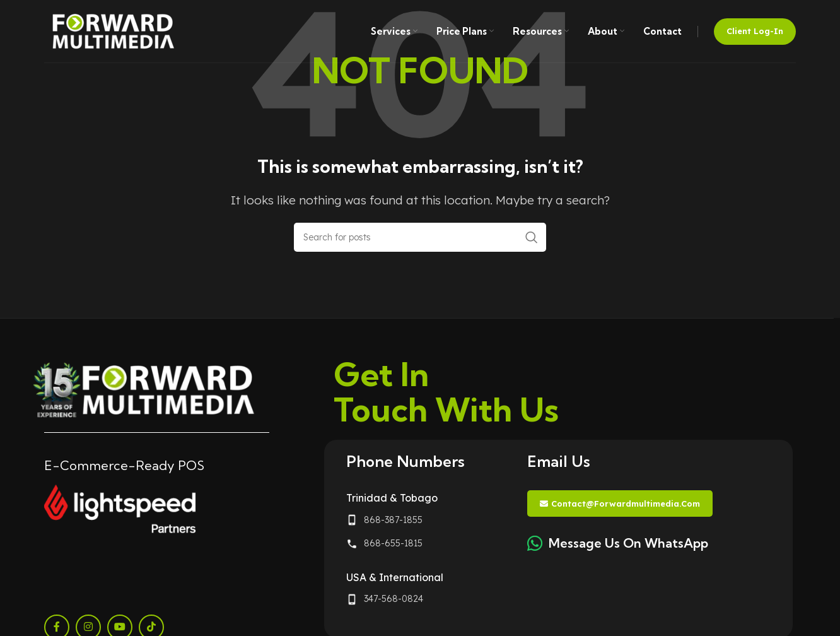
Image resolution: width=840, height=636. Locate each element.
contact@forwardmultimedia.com (620, 504)
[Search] (420, 237)
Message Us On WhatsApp (628, 543)
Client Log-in (755, 31)
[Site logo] (114, 30)
